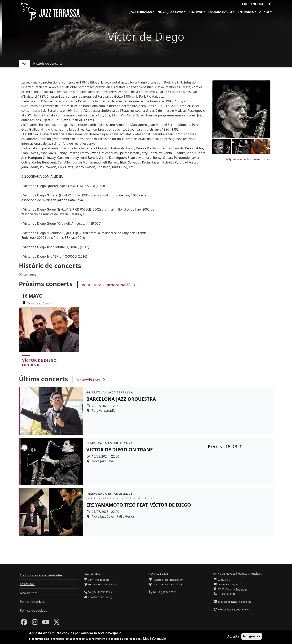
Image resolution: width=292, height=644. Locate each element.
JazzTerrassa (141, 12)
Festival (196, 12)
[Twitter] (56, 623)
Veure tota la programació (109, 285)
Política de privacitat (35, 602)
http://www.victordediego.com (248, 159)
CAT (245, 4)
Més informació (155, 639)
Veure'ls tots (92, 380)
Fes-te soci (28, 584)
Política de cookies (34, 610)
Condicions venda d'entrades (41, 575)
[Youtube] (46, 623)
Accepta (233, 637)
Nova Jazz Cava (170, 12)
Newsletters (29, 593)
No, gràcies (252, 637)
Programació (220, 12)
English (258, 4)
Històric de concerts (48, 64)
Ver (25, 64)
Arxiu (264, 12)
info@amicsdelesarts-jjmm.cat (234, 602)
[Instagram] (35, 623)
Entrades (246, 12)
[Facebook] (24, 623)
